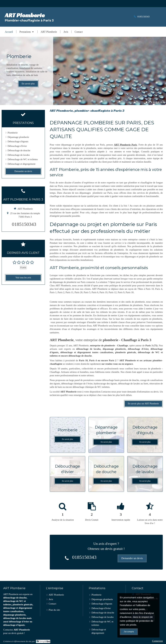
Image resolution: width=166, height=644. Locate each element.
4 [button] (154, 102)
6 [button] (159, 102)
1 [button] (147, 102)
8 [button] (164, 102)
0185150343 (144, 17)
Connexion (157, 641)
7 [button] (161, 102)
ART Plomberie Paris (125, 145)
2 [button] (149, 102)
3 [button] (151, 102)
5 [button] (156, 102)
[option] (83, 71)
